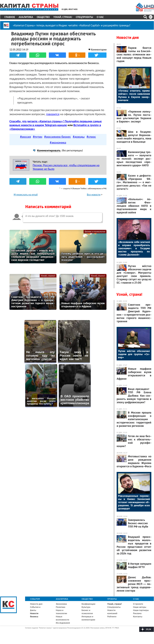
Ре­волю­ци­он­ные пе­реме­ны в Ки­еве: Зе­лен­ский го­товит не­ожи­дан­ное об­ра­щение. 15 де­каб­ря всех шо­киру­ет (134, 502)
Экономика (50, 231)
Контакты (138, 617)
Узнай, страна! (63, 17)
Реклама (137, 613)
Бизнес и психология (95, 231)
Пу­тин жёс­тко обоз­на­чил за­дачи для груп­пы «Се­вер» (134, 354)
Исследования (63, 623)
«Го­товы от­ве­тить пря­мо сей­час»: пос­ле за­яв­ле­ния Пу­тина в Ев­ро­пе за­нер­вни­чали (134, 95)
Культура (86, 607)
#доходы (79, 136)
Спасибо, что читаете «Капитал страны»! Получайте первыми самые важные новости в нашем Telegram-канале (56, 123)
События (35, 599)
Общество (43, 17)
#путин (38, 136)
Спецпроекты (85, 17)
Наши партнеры (141, 610)
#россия (26, 136)
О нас (100, 17)
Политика (61, 607)
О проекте (138, 604)
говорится (53, 114)
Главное (10, 17)
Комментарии (99, 50)
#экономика (58, 142)
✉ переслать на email (26, 194)
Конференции (88, 604)
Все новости (94, 194)
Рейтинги (112, 617)
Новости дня (128, 38)
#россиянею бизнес (57, 136)
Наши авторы (140, 607)
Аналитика (26, 17)
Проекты (112, 599)
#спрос (91, 136)
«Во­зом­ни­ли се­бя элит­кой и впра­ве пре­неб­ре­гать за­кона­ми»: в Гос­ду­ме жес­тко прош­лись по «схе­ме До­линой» (134, 248)
